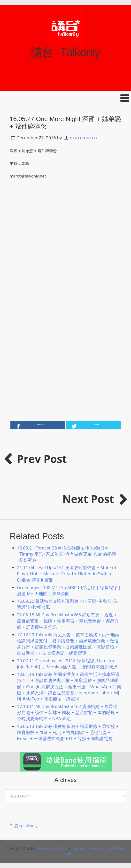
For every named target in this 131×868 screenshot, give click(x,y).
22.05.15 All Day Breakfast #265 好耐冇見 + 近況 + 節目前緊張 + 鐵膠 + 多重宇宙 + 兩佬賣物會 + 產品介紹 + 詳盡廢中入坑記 (68, 621)
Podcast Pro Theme (52, 848)
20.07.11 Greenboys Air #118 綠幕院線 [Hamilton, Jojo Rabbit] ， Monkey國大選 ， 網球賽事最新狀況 (67, 664)
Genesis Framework (89, 848)
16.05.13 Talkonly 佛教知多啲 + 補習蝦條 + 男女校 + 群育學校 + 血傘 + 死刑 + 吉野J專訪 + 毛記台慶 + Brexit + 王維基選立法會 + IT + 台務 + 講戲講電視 (68, 732)
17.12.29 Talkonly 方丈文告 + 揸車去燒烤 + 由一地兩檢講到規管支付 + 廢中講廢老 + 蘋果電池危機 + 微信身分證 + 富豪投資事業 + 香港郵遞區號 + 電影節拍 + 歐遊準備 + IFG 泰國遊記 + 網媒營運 (68, 644)
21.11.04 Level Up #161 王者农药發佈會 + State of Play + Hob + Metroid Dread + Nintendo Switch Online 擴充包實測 (67, 574)
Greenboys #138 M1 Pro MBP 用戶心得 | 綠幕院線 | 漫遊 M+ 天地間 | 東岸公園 (69, 590)
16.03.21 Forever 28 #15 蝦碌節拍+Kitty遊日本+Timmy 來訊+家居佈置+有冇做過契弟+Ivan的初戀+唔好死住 (66, 554)
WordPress (116, 848)
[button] (65, 98)
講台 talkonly (26, 826)
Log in (66, 854)
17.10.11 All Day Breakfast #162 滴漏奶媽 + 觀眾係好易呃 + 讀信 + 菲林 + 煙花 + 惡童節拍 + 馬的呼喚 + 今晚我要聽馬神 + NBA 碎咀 (68, 712)
